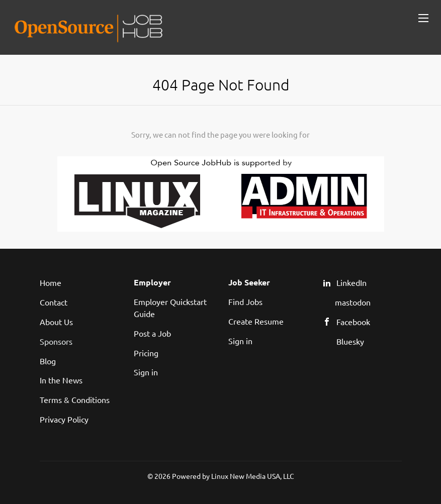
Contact (54, 302)
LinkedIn (351, 282)
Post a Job (152, 333)
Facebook (353, 322)
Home (51, 282)
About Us (56, 322)
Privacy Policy (64, 419)
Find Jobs (245, 301)
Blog (48, 361)
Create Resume (256, 321)
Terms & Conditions (75, 399)
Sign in (146, 372)
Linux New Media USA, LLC (253, 476)
